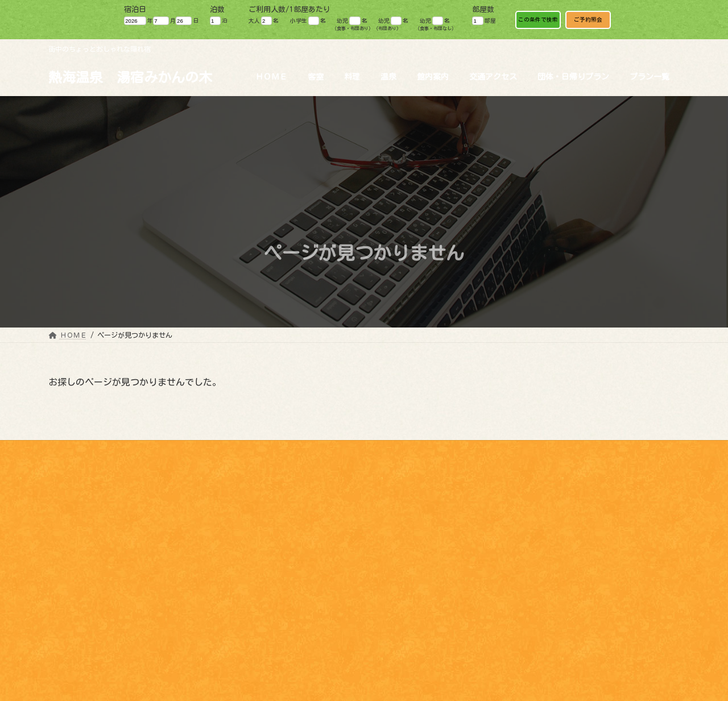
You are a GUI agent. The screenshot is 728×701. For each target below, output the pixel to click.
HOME (65, 582)
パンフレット (486, 451)
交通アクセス (79, 668)
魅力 (435, 451)
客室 (65, 594)
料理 (65, 607)
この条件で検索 (538, 20)
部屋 (484, 21)
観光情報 (390, 451)
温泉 (65, 619)
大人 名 (264, 21)
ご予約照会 (588, 20)
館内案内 (72, 631)
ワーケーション (621, 451)
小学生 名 (308, 21)
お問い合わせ (552, 451)
